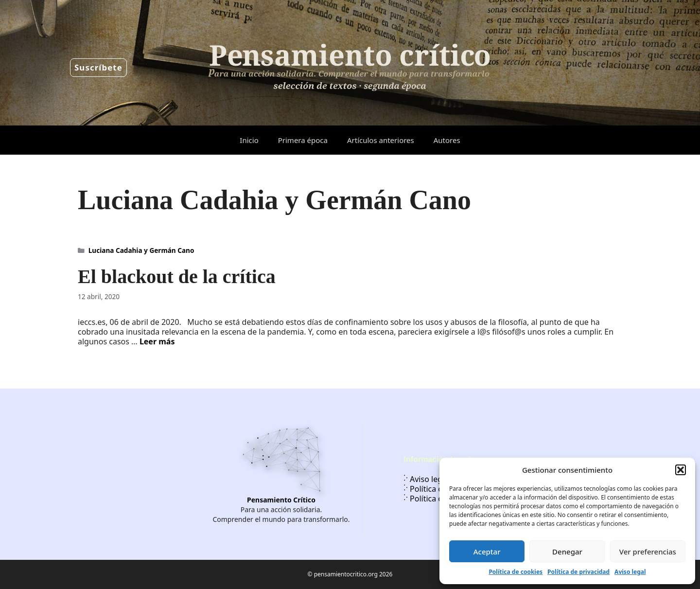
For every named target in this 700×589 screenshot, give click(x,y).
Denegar (567, 552)
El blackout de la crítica (177, 277)
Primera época (303, 140)
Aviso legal (630, 572)
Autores (447, 140)
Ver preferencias (648, 552)
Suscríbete (98, 67)
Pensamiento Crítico (281, 500)
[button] (681, 470)
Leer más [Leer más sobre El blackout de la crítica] (157, 341)
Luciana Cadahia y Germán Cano (141, 250)
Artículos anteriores (381, 140)
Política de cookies (516, 572)
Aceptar (487, 552)
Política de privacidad (578, 572)
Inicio (249, 140)
